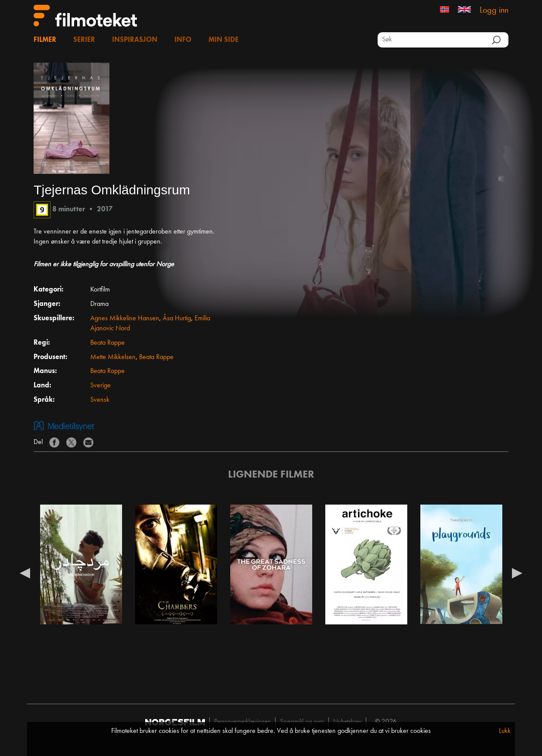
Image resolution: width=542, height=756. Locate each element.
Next (517, 573)
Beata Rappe (107, 343)
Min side (223, 40)
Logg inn (494, 10)
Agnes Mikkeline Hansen (125, 319)
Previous (25, 573)
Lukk (505, 731)
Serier (84, 40)
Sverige (101, 386)
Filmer (45, 40)
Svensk (100, 400)
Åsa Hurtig (177, 319)
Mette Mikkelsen (113, 357)
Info (183, 40)
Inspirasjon (135, 40)
